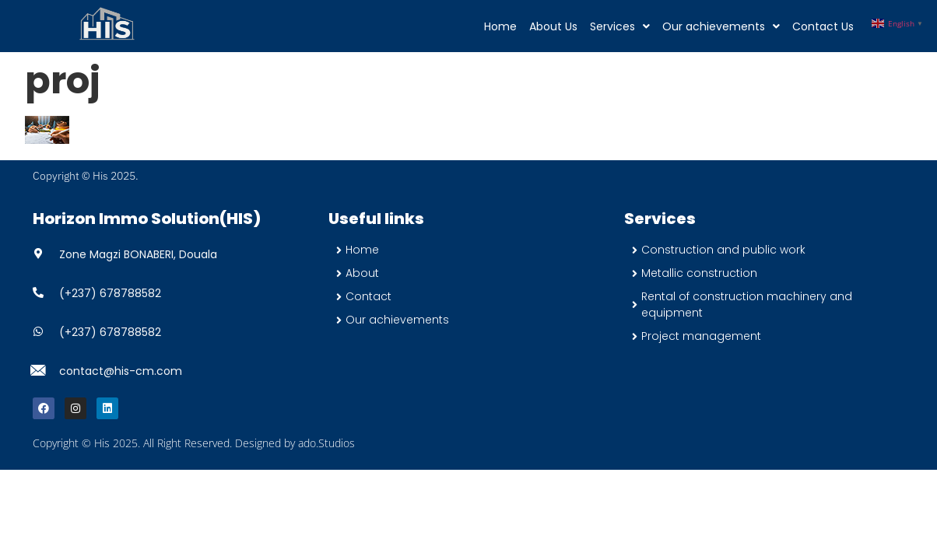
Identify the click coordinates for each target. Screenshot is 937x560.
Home (500, 26)
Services (620, 26)
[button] (620, 26)
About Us (553, 26)
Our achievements (721, 26)
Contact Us (823, 26)
